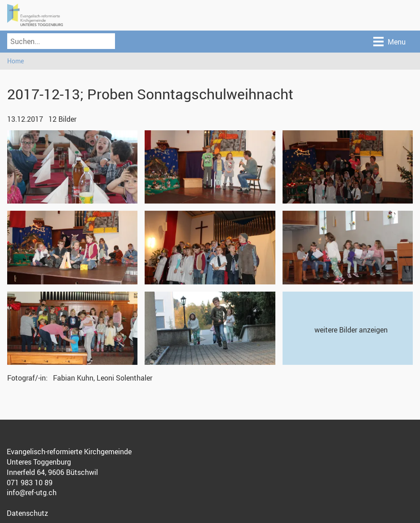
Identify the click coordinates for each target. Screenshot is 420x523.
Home (15, 61)
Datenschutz (27, 513)
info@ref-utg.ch (32, 492)
